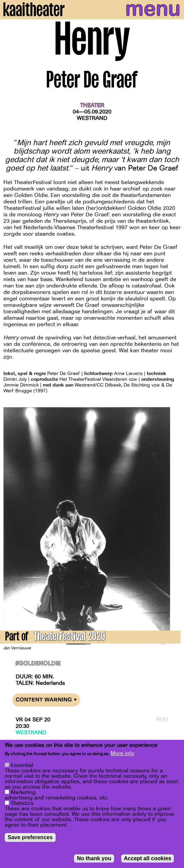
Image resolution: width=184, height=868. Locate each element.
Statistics (22, 803)
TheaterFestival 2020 (69, 638)
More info (122, 753)
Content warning (46, 700)
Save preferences (30, 837)
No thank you (94, 858)
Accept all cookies (148, 858)
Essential (22, 765)
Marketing (23, 792)
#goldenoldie (38, 664)
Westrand (92, 118)
